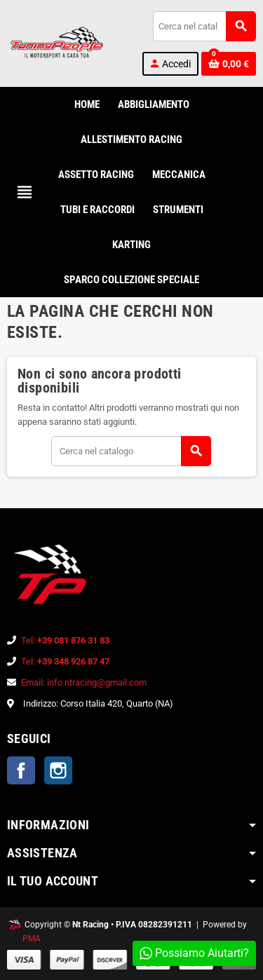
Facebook (21, 770)
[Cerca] (204, 26)
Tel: (65, 640)
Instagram (58, 770)
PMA (32, 939)
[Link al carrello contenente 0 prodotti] (229, 64)
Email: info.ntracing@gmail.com (84, 682)
